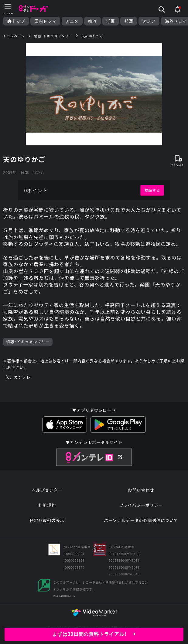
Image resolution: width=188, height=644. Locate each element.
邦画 (129, 21)
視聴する (152, 190)
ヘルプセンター (47, 490)
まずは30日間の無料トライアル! (94, 634)
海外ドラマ (176, 21)
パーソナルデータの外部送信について (141, 520)
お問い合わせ (141, 490)
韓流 (92, 21)
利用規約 (47, 505)
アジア (149, 21)
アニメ (72, 21)
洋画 (111, 21)
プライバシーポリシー (141, 505)
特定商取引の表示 (47, 520)
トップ (16, 21)
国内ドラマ (45, 21)
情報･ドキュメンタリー (28, 342)
